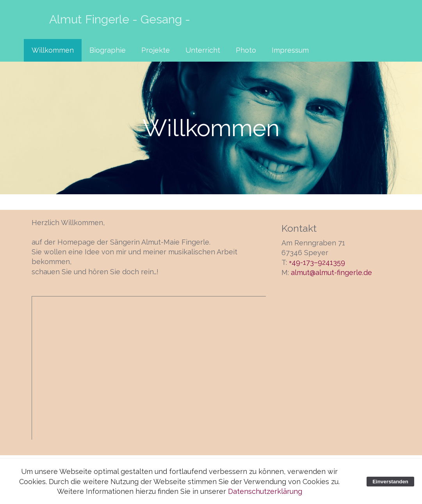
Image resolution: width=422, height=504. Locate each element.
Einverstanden (390, 482)
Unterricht (203, 50)
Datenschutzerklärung (265, 491)
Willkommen (53, 50)
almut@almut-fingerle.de (331, 272)
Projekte (156, 50)
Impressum (290, 50)
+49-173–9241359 (317, 262)
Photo (246, 50)
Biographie (108, 50)
